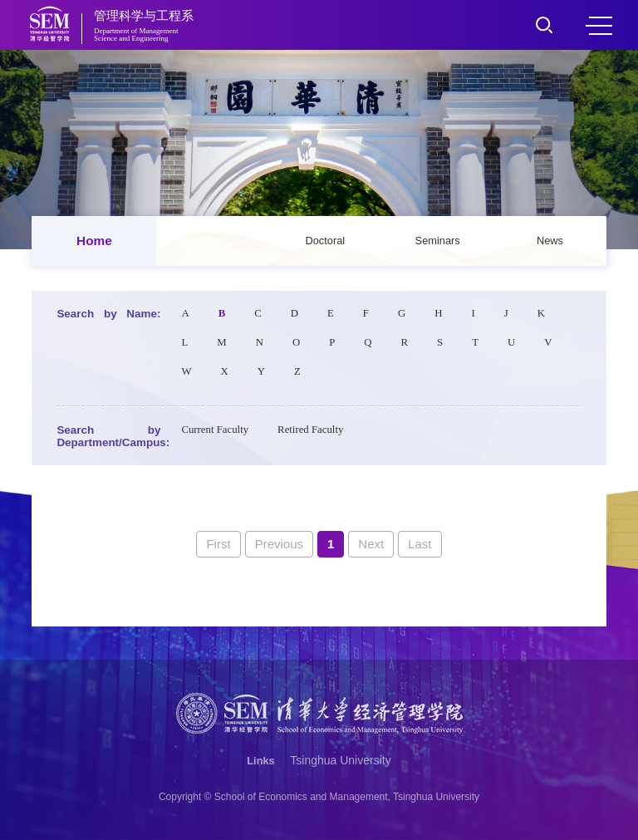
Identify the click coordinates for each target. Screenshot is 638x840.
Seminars (438, 241)
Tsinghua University (340, 760)
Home (94, 241)
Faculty (190, 241)
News (550, 241)
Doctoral (326, 241)
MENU (599, 26)
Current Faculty (215, 430)
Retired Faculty (310, 430)
